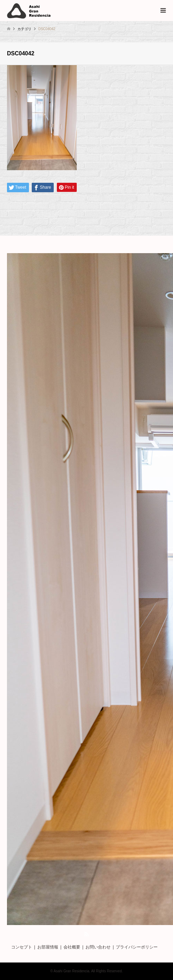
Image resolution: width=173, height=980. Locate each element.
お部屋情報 (48, 947)
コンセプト (22, 947)
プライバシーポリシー (137, 947)
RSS (86, 934)
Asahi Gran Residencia (72, 971)
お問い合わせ (98, 947)
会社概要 (72, 947)
